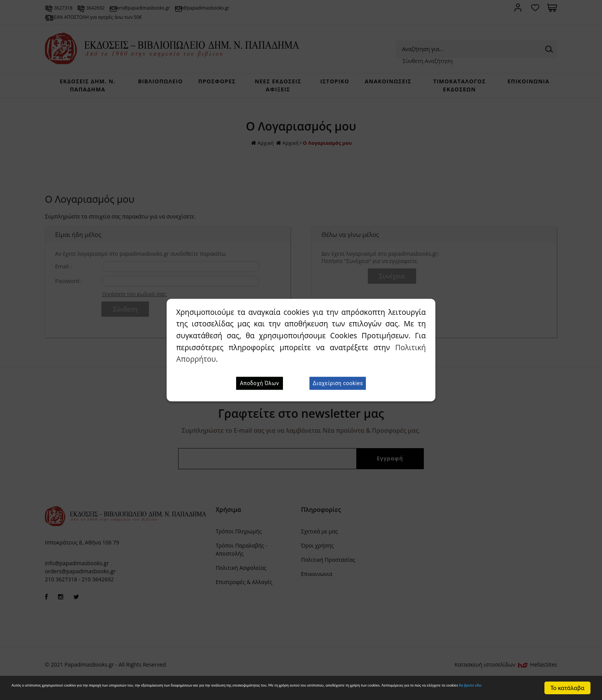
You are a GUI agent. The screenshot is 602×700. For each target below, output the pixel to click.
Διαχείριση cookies (338, 383)
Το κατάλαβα (568, 684)
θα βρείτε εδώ (253, 691)
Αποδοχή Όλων (260, 383)
